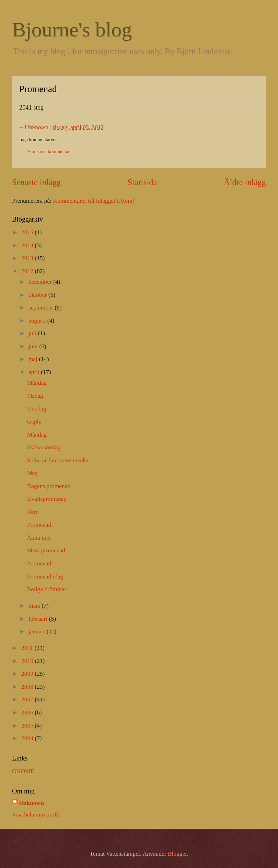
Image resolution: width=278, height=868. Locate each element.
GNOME (23, 771)
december (41, 282)
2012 (28, 271)
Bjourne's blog (72, 30)
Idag (32, 473)
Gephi (34, 421)
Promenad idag (45, 576)
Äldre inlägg (245, 182)
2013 (28, 258)
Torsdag (37, 408)
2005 (28, 725)
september (42, 307)
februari (39, 619)
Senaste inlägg (36, 182)
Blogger (177, 854)
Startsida (142, 182)
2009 (28, 674)
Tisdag (35, 396)
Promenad (39, 525)
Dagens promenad (49, 486)
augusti (38, 320)
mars (35, 606)
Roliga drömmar (47, 589)
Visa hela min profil (36, 814)
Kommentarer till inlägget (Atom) (94, 201)
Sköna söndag (44, 447)
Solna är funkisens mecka (58, 460)
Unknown (31, 803)
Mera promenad (46, 550)
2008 (28, 687)
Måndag (37, 383)
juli (33, 333)
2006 (28, 712)
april (35, 372)
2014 (28, 245)
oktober (38, 295)
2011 (28, 648)
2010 (28, 661)
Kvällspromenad (47, 499)
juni (34, 346)
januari (38, 631)
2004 (28, 738)
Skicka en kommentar (49, 152)
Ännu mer (39, 538)
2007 (28, 699)
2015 (28, 232)
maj (34, 359)
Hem (33, 512)
